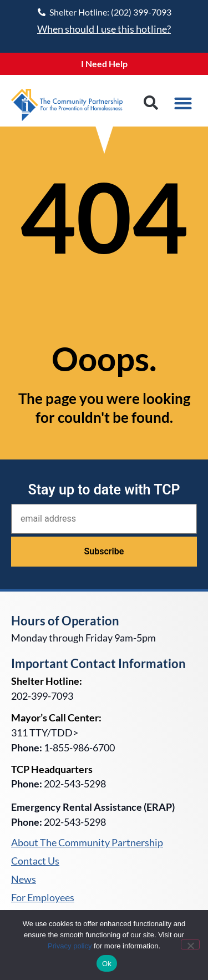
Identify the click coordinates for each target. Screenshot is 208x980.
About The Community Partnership (87, 843)
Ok (107, 964)
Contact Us (35, 861)
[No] (190, 944)
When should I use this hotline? (104, 29)
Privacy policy (70, 946)
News (24, 880)
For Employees (43, 898)
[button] (151, 103)
